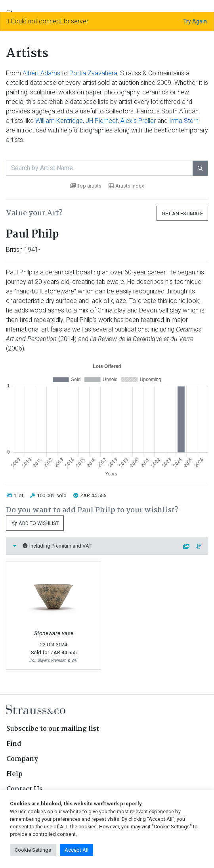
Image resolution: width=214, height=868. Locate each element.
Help (14, 774)
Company (22, 759)
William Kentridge (59, 121)
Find (14, 744)
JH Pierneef (102, 121)
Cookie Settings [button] (33, 850)
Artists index (126, 186)
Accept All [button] (76, 850)
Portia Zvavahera (93, 73)
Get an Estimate (182, 214)
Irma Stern (184, 121)
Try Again (195, 21)
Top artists (86, 186)
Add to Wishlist (35, 523)
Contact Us (25, 789)
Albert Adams (41, 73)
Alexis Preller (138, 121)
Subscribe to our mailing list (53, 729)
